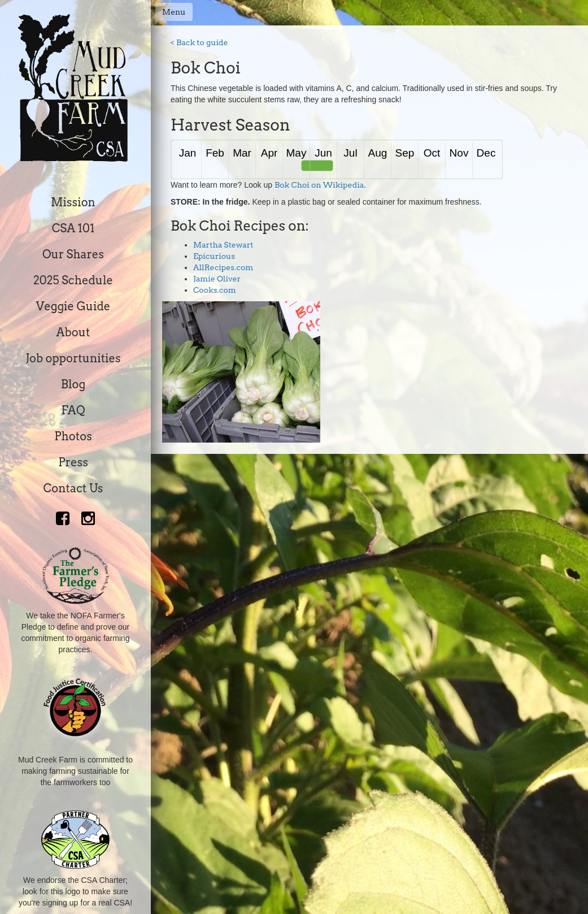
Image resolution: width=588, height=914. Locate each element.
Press (73, 462)
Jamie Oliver (217, 279)
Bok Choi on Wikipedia (319, 185)
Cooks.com (215, 290)
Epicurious (214, 256)
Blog (73, 384)
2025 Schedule (73, 280)
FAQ (73, 410)
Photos (73, 436)
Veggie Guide (73, 306)
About (73, 332)
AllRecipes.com (223, 267)
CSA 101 (73, 228)
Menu (174, 12)
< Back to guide (199, 42)
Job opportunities (73, 358)
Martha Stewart (223, 245)
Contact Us (73, 488)
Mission (73, 202)
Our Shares (73, 254)
